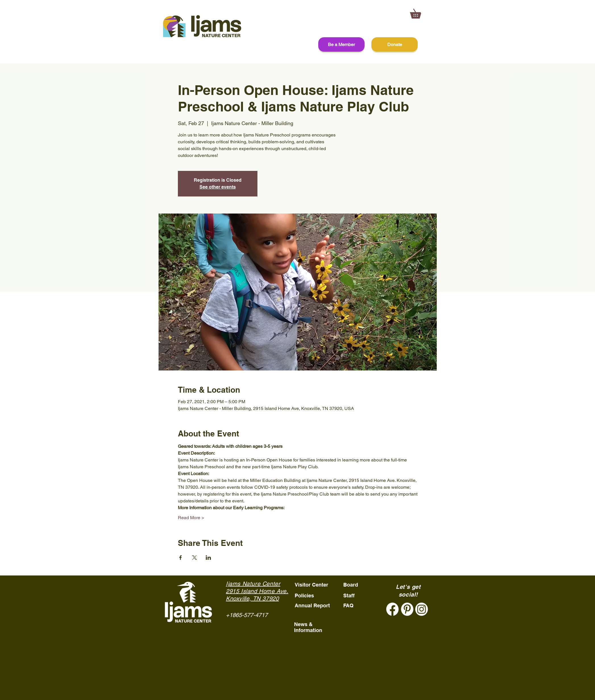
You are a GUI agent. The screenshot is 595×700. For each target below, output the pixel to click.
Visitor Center (311, 585)
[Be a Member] (341, 44)
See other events (218, 187)
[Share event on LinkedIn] (208, 558)
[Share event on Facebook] (181, 558)
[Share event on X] (194, 558)
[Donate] (395, 44)
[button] (420, 12)
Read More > (191, 518)
